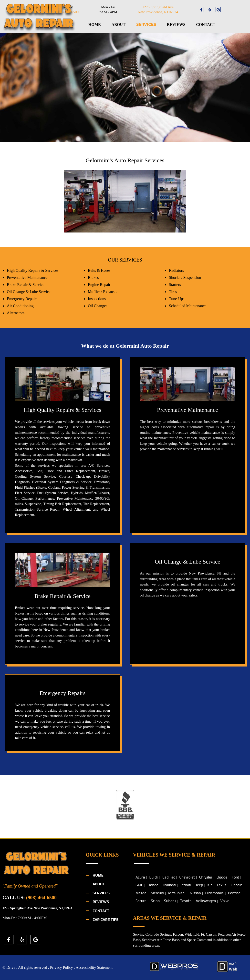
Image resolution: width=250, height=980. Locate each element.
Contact (206, 25)
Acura (140, 877)
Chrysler (206, 877)
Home (95, 25)
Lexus (222, 885)
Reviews (176, 25)
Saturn (141, 901)
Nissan (195, 893)
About (119, 25)
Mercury (157, 893)
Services (146, 25)
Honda (153, 885)
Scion (155, 901)
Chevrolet (187, 877)
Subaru (170, 901)
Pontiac (234, 893)
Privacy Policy (62, 968)
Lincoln (237, 885)
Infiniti (186, 885)
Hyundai (169, 885)
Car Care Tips (105, 920)
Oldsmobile (215, 893)
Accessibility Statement (94, 968)
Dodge (222, 877)
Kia (210, 885)
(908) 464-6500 (41, 898)
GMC (139, 885)
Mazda (141, 893)
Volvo (225, 901)
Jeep (199, 885)
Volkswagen (206, 901)
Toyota (186, 901)
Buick (154, 877)
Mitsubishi (177, 893)
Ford (235, 877)
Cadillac (169, 877)
